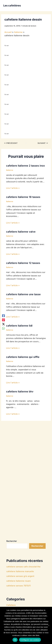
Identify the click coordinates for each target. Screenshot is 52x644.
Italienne (10, 170)
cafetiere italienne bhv (20, 391)
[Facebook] (3, 316)
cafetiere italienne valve (21, 232)
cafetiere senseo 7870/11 (19, 586)
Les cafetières (12, 5)
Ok (15, 640)
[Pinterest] (3, 320)
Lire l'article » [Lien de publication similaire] (13, 188)
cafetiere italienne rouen (19, 581)
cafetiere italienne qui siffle (23, 357)
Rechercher (12, 541)
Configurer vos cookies (30, 640)
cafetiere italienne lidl (19, 326)
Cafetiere (11, 605)
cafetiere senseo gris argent (20, 576)
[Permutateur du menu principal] (46, 6)
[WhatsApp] (3, 328)
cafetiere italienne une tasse (23, 294)
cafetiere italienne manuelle (20, 571)
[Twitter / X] (3, 324)
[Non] (49, 625)
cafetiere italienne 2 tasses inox (25, 166)
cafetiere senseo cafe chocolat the (23, 567)
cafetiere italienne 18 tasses (23, 197)
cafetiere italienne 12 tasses (23, 263)
